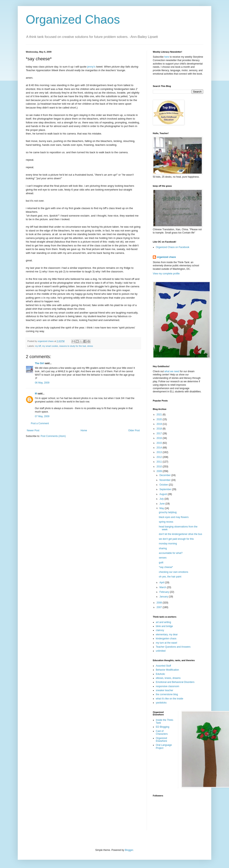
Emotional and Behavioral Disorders (175, 682)
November (165, 480)
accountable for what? (171, 553)
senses (163, 558)
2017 (160, 433)
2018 (160, 429)
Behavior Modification (167, 670)
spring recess (166, 522)
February (165, 592)
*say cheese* (166, 567)
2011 (160, 462)
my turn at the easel (166, 643)
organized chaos (166, 257)
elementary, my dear (167, 635)
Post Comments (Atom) (53, 436)
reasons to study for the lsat (73, 346)
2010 (160, 467)
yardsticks (161, 703)
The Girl (39, 363)
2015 (160, 443)
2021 (160, 415)
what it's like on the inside (170, 699)
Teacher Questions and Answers (173, 647)
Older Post (134, 430)
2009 (160, 471)
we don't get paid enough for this (176, 539)
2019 (160, 424)
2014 (160, 448)
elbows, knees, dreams (168, 678)
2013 (160, 452)
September (166, 489)
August (164, 494)
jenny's (91, 67)
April (162, 582)
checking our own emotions (173, 572)
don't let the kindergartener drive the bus (180, 534)
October (164, 485)
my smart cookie (50, 346)
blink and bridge (164, 626)
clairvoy (160, 630)
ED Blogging (163, 727)
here (167, 57)
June (162, 504)
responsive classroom (168, 686)
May (162, 508)
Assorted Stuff (163, 666)
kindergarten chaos (166, 639)
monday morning (168, 544)
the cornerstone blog (167, 694)
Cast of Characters (162, 733)
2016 (160, 438)
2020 (160, 419)
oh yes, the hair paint (170, 577)
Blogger (129, 850)
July (162, 499)
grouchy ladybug (168, 512)
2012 (160, 457)
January (164, 597)
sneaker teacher (164, 690)
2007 (160, 607)
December (165, 475)
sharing (163, 548)
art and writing (163, 622)
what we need (172, 371)
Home (84, 430)
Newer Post (33, 430)
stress (90, 346)
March (163, 587)
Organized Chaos (73, 19)
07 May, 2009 (42, 416)
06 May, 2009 (42, 383)
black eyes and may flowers (174, 517)
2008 (160, 603)
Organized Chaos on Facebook (173, 247)
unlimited (161, 651)
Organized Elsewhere (161, 740)
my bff (38, 346)
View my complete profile (166, 274)
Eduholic (160, 674)
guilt (161, 563)
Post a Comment (40, 423)
